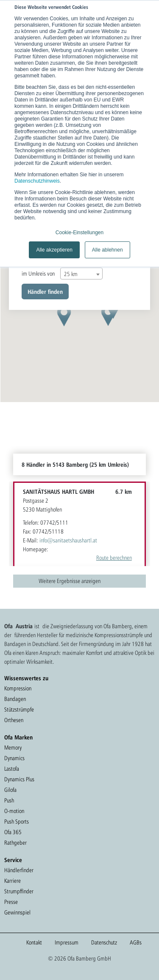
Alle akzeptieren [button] (54, 250)
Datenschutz (104, 942)
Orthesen (14, 720)
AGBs (136, 942)
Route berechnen (114, 558)
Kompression (18, 688)
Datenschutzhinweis (37, 181)
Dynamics (14, 758)
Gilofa (10, 790)
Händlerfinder (19, 870)
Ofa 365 (13, 832)
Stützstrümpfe (19, 709)
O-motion (14, 811)
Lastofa (12, 769)
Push (9, 800)
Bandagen (15, 699)
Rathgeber (15, 843)
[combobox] (81, 274)
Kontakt (34, 942)
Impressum (67, 942)
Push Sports (17, 821)
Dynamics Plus (19, 779)
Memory (13, 747)
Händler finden (45, 292)
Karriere (13, 881)
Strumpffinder (19, 891)
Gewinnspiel (17, 912)
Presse (11, 902)
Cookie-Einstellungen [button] (79, 233)
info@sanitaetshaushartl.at (68, 540)
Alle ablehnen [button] (107, 250)
